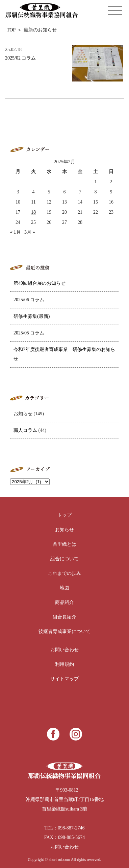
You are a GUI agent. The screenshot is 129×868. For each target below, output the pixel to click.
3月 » (30, 232)
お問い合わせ (64, 650)
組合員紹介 (64, 617)
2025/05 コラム (29, 333)
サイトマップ (64, 679)
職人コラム (25, 430)
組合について (64, 559)
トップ (64, 515)
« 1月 (16, 232)
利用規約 (64, 664)
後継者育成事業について (64, 631)
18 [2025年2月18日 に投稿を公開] (33, 212)
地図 (64, 588)
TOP (11, 30)
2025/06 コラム (29, 300)
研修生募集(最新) (32, 316)
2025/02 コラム (20, 58)
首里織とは (64, 544)
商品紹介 (64, 602)
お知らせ (23, 414)
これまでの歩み (64, 573)
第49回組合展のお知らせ (40, 283)
